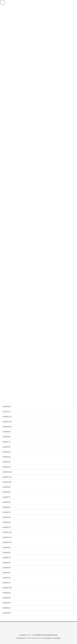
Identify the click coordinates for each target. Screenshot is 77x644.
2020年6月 (7, 447)
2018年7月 (7, 558)
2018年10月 (7, 542)
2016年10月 (7, 588)
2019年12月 (7, 472)
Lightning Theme (39, 638)
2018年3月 (7, 573)
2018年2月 (7, 578)
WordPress (28, 638)
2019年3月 (7, 517)
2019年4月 (7, 512)
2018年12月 (7, 532)
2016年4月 (7, 608)
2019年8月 (7, 492)
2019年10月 (7, 482)
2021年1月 (7, 412)
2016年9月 (7, 593)
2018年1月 (7, 583)
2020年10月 (7, 427)
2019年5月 (7, 507)
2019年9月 (7, 487)
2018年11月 (7, 537)
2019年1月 (7, 527)
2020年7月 (7, 442)
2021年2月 (7, 407)
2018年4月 (7, 568)
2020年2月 (7, 467)
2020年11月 (7, 422)
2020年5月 (7, 452)
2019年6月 (7, 502)
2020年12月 (7, 417)
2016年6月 (7, 598)
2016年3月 (7, 613)
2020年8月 (7, 437)
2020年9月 (7, 432)
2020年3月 (7, 462)
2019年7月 (7, 497)
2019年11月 (7, 477)
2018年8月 (7, 553)
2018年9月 (7, 548)
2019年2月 (7, 522)
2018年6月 (7, 563)
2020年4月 (7, 457)
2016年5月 (7, 603)
